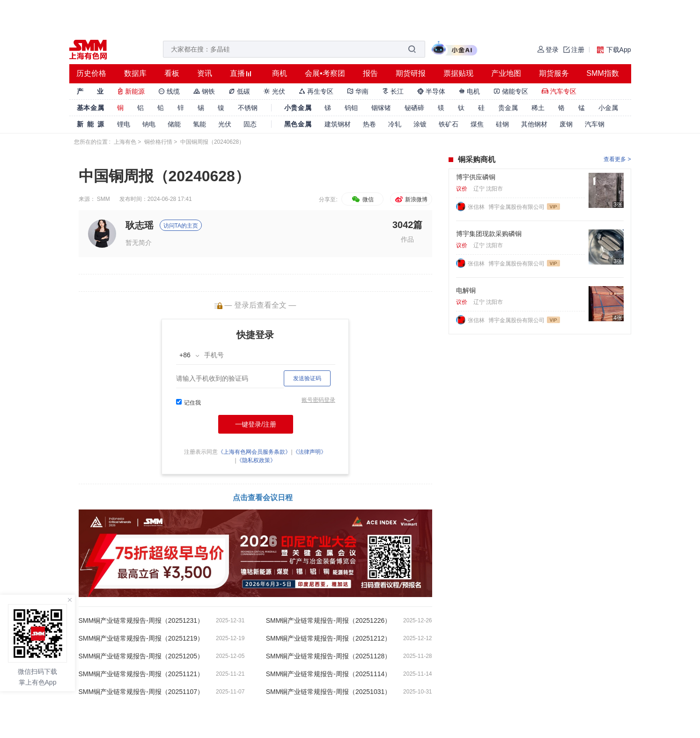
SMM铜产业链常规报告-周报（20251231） (141, 620)
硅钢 (502, 124)
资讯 (205, 73)
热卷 (369, 124)
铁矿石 (449, 124)
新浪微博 (411, 199)
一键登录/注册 (256, 424)
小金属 (608, 108)
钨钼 (351, 108)
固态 (250, 124)
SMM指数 (603, 73)
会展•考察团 (325, 73)
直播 (237, 73)
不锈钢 (248, 108)
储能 (174, 124)
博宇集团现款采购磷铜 (489, 234)
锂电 (124, 124)
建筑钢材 (338, 124)
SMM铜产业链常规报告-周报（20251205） (141, 656)
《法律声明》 (309, 452)
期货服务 (554, 73)
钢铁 (204, 91)
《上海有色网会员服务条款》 (254, 452)
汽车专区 (559, 91)
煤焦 (477, 124)
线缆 (169, 91)
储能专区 (511, 91)
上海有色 (125, 142)
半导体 (431, 91)
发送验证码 (307, 378)
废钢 (566, 124)
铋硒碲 (414, 108)
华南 (358, 91)
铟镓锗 (381, 108)
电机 (470, 91)
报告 (370, 73)
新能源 (131, 91)
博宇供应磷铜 (476, 177)
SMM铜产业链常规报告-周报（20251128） (329, 656)
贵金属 (508, 108)
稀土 (538, 108)
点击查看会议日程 (263, 498)
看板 (172, 73)
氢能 (199, 124)
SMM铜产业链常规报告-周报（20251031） (329, 692)
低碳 (239, 91)
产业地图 (506, 73)
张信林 (477, 207)
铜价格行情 (158, 142)
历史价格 (91, 73)
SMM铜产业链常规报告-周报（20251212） (329, 638)
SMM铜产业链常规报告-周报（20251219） (141, 638)
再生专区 (316, 91)
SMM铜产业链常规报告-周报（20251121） (141, 674)
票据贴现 (458, 73)
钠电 (149, 124)
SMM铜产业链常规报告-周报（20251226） (329, 620)
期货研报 (411, 73)
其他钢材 (534, 124)
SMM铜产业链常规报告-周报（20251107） (141, 692)
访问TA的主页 (181, 226)
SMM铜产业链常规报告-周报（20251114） (329, 674)
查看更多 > (617, 159)
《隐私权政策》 (256, 460)
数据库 (135, 73)
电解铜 (466, 290)
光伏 (274, 91)
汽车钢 (595, 124)
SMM (103, 199)
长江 (393, 91)
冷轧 (395, 124)
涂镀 (420, 124)
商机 (280, 73)
